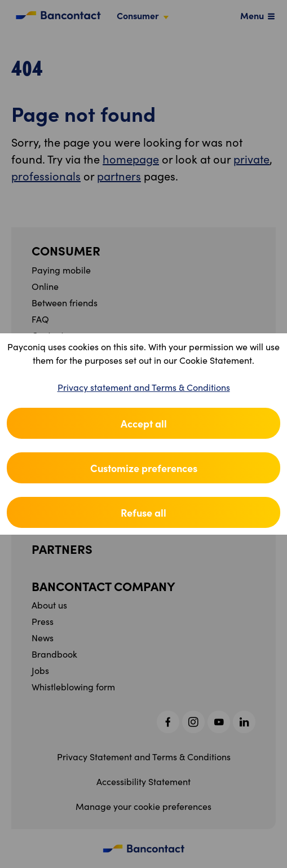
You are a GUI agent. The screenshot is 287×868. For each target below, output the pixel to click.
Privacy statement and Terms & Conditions (144, 387)
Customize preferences (144, 468)
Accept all (144, 423)
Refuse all (143, 512)
